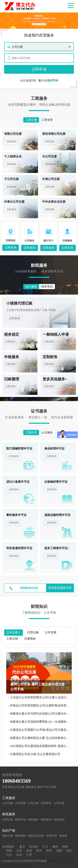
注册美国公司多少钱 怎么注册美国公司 (35, 754)
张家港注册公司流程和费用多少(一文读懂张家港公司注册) (40, 722)
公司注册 (7, 803)
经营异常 (46, 803)
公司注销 (33, 803)
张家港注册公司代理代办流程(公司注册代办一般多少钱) (40, 714)
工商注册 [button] (31, 120)
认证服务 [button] (47, 433)
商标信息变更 (36, 836)
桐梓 (65, 847)
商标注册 (7, 836)
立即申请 (39, 69)
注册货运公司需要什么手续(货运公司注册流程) (40, 730)
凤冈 (49, 851)
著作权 (63, 836)
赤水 (19, 855)
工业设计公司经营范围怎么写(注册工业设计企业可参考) (40, 697)
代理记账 (7, 820)
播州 (55, 847)
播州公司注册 (16, 787)
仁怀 (29, 855)
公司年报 (59, 803)
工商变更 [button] (47, 120)
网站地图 (25, 866)
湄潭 (59, 851)
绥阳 (9, 851)
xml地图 (15, 866)
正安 (19, 851)
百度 (5, 787)
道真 (29, 851)
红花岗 (34, 847)
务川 (39, 851)
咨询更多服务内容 (60, 588)
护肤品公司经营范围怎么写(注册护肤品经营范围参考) (40, 706)
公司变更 (20, 803)
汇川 (45, 847)
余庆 (69, 851)
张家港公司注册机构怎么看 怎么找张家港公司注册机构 (40, 738)
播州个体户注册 (46, 787)
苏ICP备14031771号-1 (59, 861)
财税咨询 (46, 820)
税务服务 (33, 820)
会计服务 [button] (31, 287)
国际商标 (20, 836)
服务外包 (20, 820)
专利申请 (52, 836)
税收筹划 (59, 820)
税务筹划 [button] (47, 287)
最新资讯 (31, 787)
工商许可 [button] (31, 433)
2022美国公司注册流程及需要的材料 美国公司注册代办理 (40, 746)
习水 (9, 855)
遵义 (22, 847)
